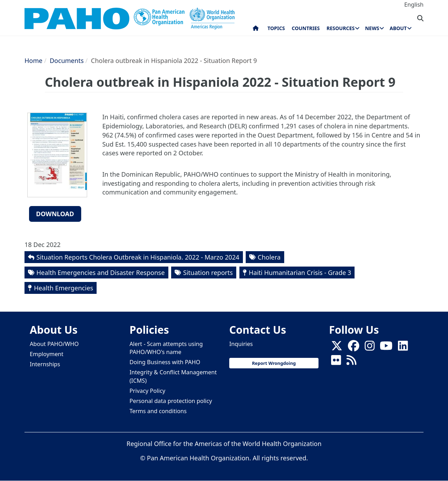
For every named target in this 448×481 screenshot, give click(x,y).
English (414, 5)
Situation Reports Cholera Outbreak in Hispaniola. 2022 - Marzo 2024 (138, 257)
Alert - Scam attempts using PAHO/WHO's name (166, 348)
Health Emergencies (64, 288)
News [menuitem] (372, 28)
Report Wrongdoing (274, 363)
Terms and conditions (158, 411)
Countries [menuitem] (306, 28)
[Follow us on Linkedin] (403, 348)
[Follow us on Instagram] (370, 348)
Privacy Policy (147, 391)
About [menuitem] (398, 28)
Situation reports (208, 273)
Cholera (269, 257)
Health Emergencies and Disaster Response (101, 273)
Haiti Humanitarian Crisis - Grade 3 (300, 273)
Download (55, 214)
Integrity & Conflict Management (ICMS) (173, 376)
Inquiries (241, 344)
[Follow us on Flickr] (336, 362)
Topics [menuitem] (276, 28)
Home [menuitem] (256, 30)
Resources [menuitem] (341, 28)
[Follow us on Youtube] (386, 348)
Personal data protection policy (171, 401)
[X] (337, 348)
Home (33, 61)
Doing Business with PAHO (165, 362)
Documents (67, 61)
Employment (47, 354)
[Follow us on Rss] (351, 362)
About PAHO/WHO (54, 344)
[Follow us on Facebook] (353, 348)
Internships (45, 364)
